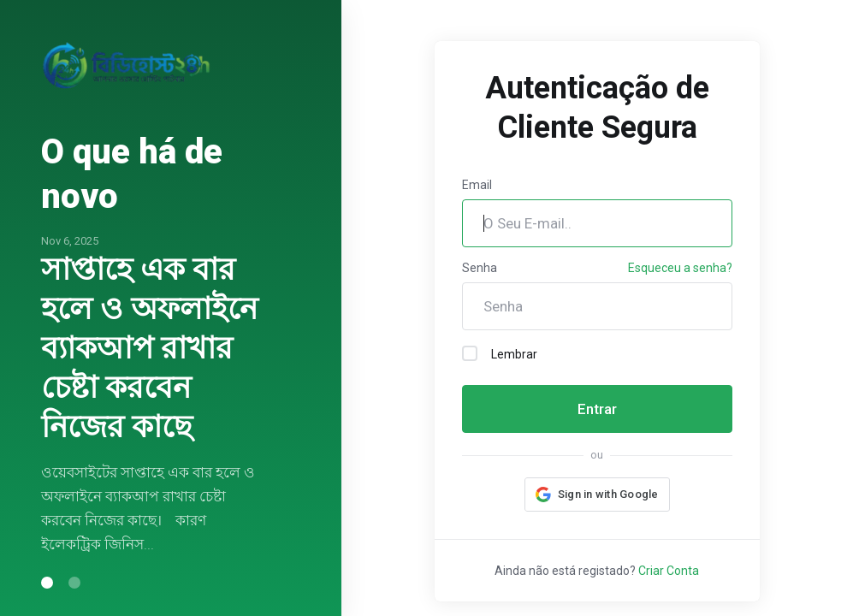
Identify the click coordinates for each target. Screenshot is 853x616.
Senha (480, 268)
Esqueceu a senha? (680, 268)
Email (477, 185)
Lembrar (500, 353)
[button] (597, 495)
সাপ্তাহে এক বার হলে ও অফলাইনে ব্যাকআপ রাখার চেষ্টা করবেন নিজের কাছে (149, 348)
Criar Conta (669, 571)
